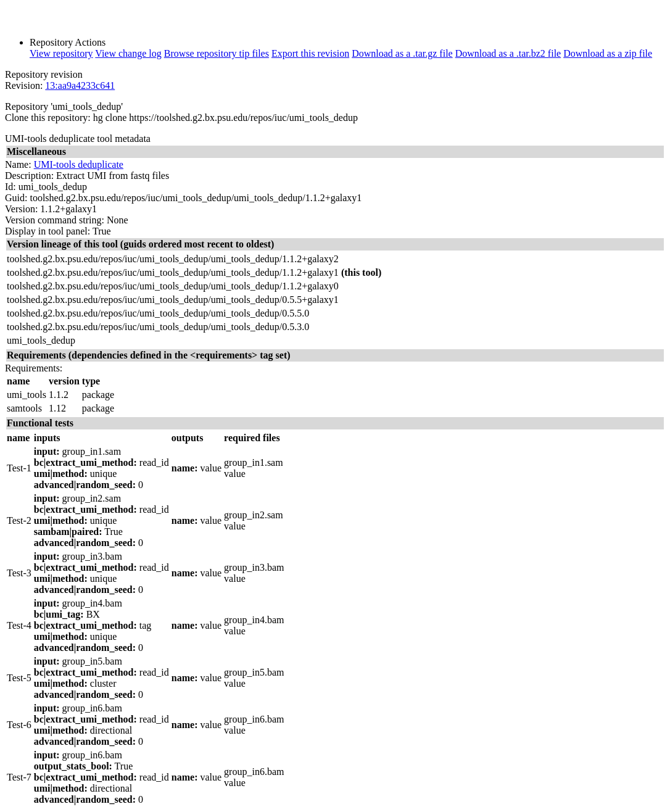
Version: (21, 209)
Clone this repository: (48, 118)
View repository (61, 53)
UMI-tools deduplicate (79, 164)
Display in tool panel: (48, 231)
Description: (29, 176)
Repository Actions (68, 42)
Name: (18, 164)
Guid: (16, 198)
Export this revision (310, 53)
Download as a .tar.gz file (402, 53)
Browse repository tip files (217, 53)
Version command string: (55, 220)
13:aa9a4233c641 (80, 85)
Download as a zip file (608, 53)
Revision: (24, 85)
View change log (128, 53)
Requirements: (34, 368)
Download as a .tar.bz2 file (508, 53)
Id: (10, 187)
